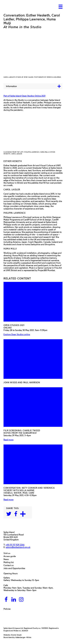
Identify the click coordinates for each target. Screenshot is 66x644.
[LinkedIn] (14, 600)
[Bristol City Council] (36, 619)
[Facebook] (6, 600)
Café (6, 585)
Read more (8, 440)
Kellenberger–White (23, 637)
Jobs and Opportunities (15, 568)
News (7, 559)
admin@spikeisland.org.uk (18, 547)
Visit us (8, 553)
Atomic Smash (16, 635)
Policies (8, 609)
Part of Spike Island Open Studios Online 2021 (24, 96)
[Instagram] (21, 600)
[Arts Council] (12, 619)
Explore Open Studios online (17, 334)
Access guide (10, 556)
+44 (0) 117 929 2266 (15, 545)
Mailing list (9, 562)
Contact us (9, 565)
